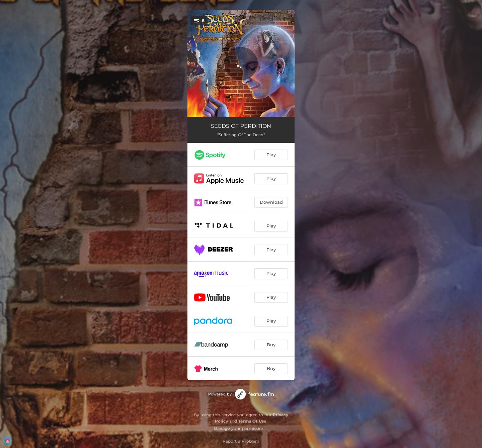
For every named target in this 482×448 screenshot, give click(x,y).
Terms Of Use (252, 421)
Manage (222, 428)
